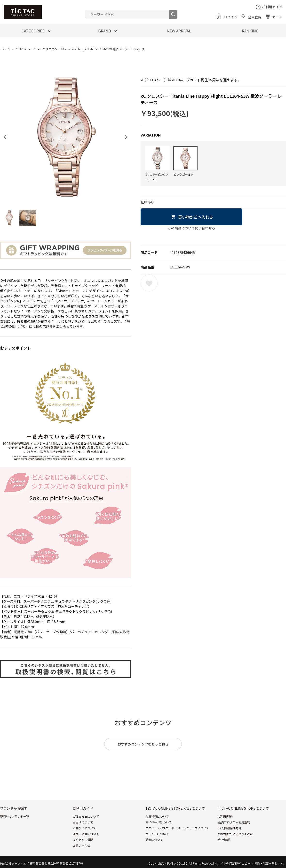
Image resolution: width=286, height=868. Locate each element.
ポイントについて (157, 834)
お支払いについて (84, 828)
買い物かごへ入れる (196, 217)
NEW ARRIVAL (179, 31)
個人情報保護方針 (230, 828)
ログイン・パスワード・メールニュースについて (177, 828)
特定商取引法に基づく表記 (236, 834)
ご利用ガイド (272, 7)
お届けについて (83, 822)
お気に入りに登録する (149, 283)
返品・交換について (86, 834)
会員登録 (255, 17)
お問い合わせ (81, 845)
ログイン (230, 17)
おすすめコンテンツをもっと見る (143, 744)
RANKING (250, 31)
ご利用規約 (225, 816)
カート (277, 17)
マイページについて (159, 822)
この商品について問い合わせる (191, 228)
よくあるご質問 (83, 840)
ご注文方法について (86, 816)
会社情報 (224, 840)
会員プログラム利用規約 (234, 822)
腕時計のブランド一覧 (15, 816)
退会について (154, 840)
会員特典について (157, 816)
